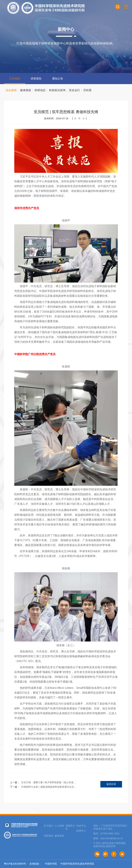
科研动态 (40, 90)
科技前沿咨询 (57, 90)
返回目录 (111, 784)
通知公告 (58, 79)
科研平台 (81, 826)
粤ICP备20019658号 (15, 864)
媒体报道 (26, 90)
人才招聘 (59, 826)
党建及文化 (70, 827)
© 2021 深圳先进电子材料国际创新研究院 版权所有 (110, 845)
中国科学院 (51, 864)
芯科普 (87, 90)
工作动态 (15, 79)
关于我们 (48, 826)
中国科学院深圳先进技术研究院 (77, 864)
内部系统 (48, 836)
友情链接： (35, 864)
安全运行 (74, 90)
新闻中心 (81, 831)
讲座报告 (36, 79)
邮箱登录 (59, 836)
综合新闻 (11, 90)
